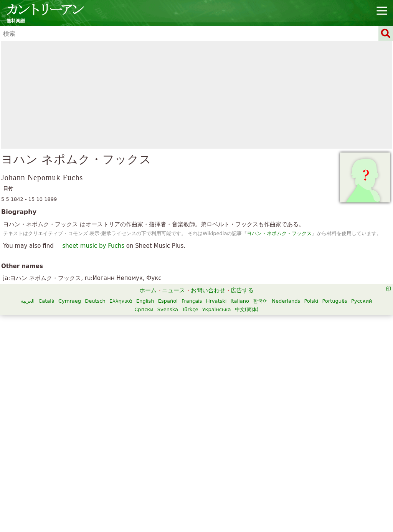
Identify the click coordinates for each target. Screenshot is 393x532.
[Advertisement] (196, 95)
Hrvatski (216, 301)
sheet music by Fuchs (93, 246)
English (145, 301)
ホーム (148, 290)
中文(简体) (247, 309)
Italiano (240, 301)
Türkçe (190, 309)
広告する (242, 290)
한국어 (260, 301)
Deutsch (95, 301)
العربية (28, 301)
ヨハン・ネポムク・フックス (279, 233)
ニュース (173, 290)
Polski (311, 301)
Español (168, 301)
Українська (217, 309)
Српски (144, 309)
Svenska (168, 309)
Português (334, 301)
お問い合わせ (208, 290)
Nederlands (286, 301)
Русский (362, 301)
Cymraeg (70, 301)
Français (192, 301)
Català (46, 301)
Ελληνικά (121, 301)
